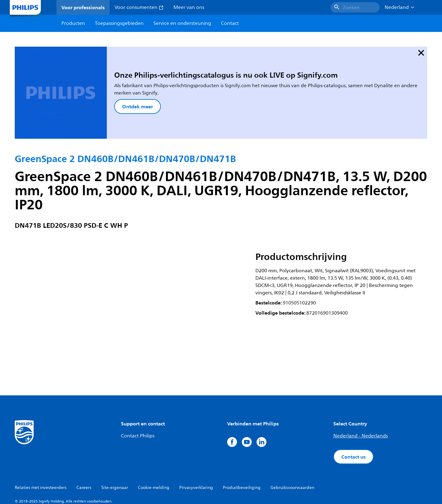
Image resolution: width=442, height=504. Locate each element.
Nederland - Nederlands (361, 403)
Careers (84, 455)
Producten (73, 23)
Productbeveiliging (242, 455)
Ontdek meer (105, 90)
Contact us (353, 424)
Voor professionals (83, 7)
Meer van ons (189, 7)
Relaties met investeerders (41, 455)
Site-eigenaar (115, 455)
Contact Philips (138, 403)
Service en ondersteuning (182, 23)
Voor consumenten (139, 7)
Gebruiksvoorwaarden (292, 455)
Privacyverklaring (196, 455)
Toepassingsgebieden (119, 23)
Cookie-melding (154, 455)
